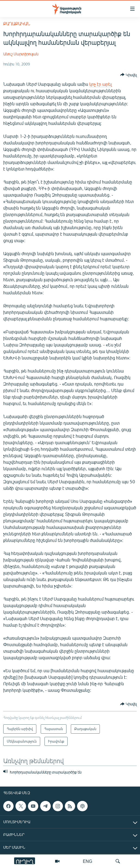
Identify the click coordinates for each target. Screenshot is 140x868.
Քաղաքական (17, 23)
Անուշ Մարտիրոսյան (21, 54)
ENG (87, 861)
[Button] (128, 75)
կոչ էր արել (100, 84)
